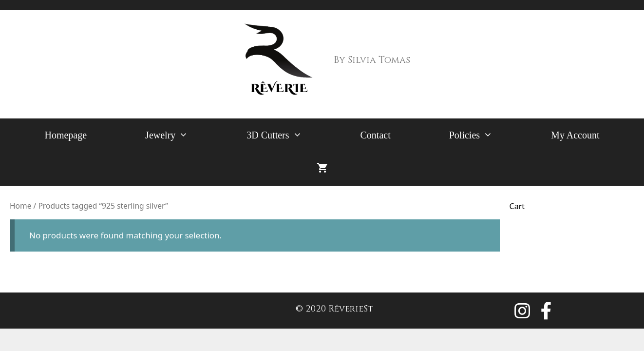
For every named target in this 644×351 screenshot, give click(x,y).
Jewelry (181, 135)
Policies (485, 135)
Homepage (66, 135)
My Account (575, 135)
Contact (376, 135)
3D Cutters (289, 135)
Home (20, 206)
